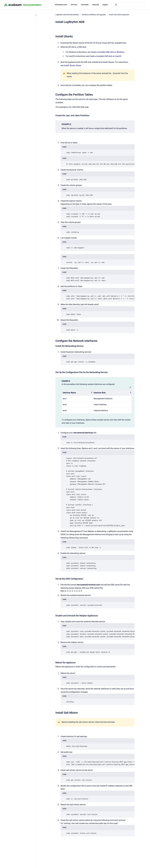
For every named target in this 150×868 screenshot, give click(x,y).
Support (105, 5)
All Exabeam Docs (61, 5)
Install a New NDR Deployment (119, 15)
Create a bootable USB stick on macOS (105, 56)
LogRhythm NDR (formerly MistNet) (67, 15)
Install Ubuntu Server (72, 65)
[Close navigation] (36, 15)
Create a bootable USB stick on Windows (108, 52)
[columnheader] (77, 393)
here (124, 43)
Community (85, 5)
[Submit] (116, 5)
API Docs (74, 5)
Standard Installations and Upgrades (94, 15)
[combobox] (130, 5)
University (96, 5)
